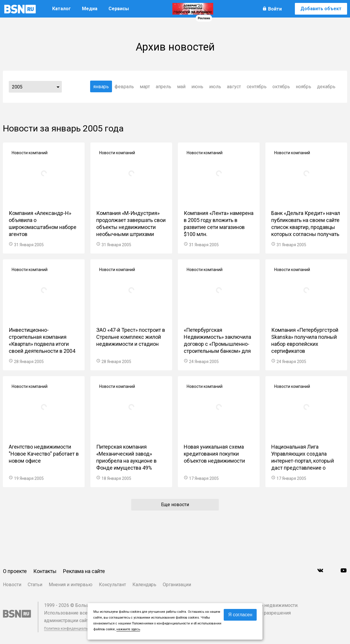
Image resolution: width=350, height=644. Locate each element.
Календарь (144, 585)
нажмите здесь (128, 629)
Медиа (90, 9)
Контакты (45, 571)
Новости (12, 585)
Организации (177, 585)
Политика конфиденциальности (71, 629)
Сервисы (119, 9)
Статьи (35, 585)
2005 (17, 87)
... (58, 87)
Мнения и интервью (71, 585)
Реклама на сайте (84, 571)
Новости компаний (30, 153)
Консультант (112, 585)
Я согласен (240, 615)
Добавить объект (321, 9)
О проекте (15, 571)
